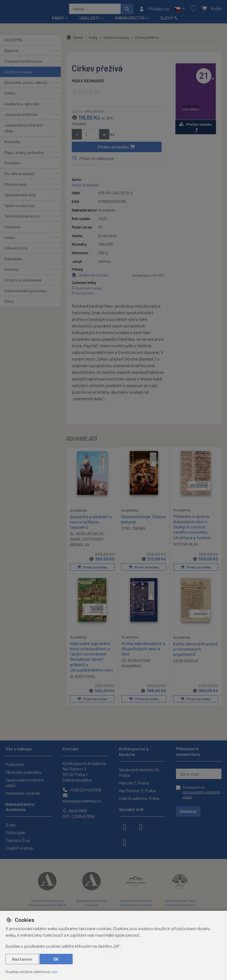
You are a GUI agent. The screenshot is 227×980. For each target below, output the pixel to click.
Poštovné (15, 764)
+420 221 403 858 (82, 790)
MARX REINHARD (88, 83)
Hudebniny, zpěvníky (22, 106)
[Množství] (90, 136)
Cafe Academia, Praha (139, 798)
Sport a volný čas (19, 207)
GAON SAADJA (186, 662)
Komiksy (11, 271)
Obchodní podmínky (23, 772)
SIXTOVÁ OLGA (186, 546)
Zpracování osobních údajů (25, 782)
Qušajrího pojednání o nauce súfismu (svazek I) (91, 523)
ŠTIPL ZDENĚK (133, 530)
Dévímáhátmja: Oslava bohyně (143, 521)
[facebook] (125, 826)
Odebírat (188, 811)
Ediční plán (15, 832)
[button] (179, 10)
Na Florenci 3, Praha (137, 790)
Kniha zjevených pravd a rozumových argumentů (195, 650)
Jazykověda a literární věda (24, 130)
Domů (75, 39)
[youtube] (125, 842)
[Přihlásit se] (154, 10)
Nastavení (22, 959)
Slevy (9, 303)
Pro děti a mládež (19, 175)
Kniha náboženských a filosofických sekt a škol (143, 650)
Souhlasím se (201, 792)
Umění (10, 239)
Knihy (93, 39)
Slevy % (169, 20)
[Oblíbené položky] (193, 10)
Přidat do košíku (117, 149)
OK (56, 959)
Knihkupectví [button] (130, 20)
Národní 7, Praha (134, 783)
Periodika (12, 165)
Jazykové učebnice (21, 116)
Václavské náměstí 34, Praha (140, 772)
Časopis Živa (18, 840)
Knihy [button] (58, 20)
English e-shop (19, 848)
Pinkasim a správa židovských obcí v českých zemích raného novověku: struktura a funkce (192, 529)
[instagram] (141, 826)
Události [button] (89, 20)
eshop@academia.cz (82, 798)
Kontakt (71, 749)
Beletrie (11, 53)
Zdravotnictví (16, 250)
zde (55, 972)
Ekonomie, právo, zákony (26, 84)
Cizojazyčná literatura (23, 63)
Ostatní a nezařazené (23, 282)
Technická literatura (22, 218)
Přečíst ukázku (196, 129)
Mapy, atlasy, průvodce (24, 154)
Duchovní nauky (18, 74)
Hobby (10, 95)
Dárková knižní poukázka (26, 293)
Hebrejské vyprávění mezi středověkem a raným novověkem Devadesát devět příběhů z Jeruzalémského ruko (91, 658)
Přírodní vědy (16, 186)
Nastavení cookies (23, 793)
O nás (10, 825)
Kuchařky (12, 143)
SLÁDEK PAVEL (83, 678)
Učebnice (12, 229)
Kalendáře (13, 261)
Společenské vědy (20, 197)
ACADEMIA (14, 42)
